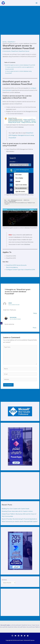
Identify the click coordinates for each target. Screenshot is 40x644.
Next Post (36, 280)
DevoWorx (13, 317)
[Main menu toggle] (37, 3)
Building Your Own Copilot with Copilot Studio (16, 509)
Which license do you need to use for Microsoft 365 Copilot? (20, 522)
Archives (4, 580)
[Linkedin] (19, 636)
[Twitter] (25, 636)
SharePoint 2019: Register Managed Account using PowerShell (21, 135)
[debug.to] (28, 636)
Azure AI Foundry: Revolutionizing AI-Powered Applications (19, 519)
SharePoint (15, 51)
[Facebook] (22, 636)
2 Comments (6, 51)
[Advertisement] (20, 18)
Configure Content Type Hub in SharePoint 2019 (21, 270)
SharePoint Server (24, 51)
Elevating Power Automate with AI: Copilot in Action (17, 511)
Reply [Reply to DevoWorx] (35, 328)
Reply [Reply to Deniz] (35, 313)
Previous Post (6, 280)
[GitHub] (12, 636)
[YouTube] (15, 636)
